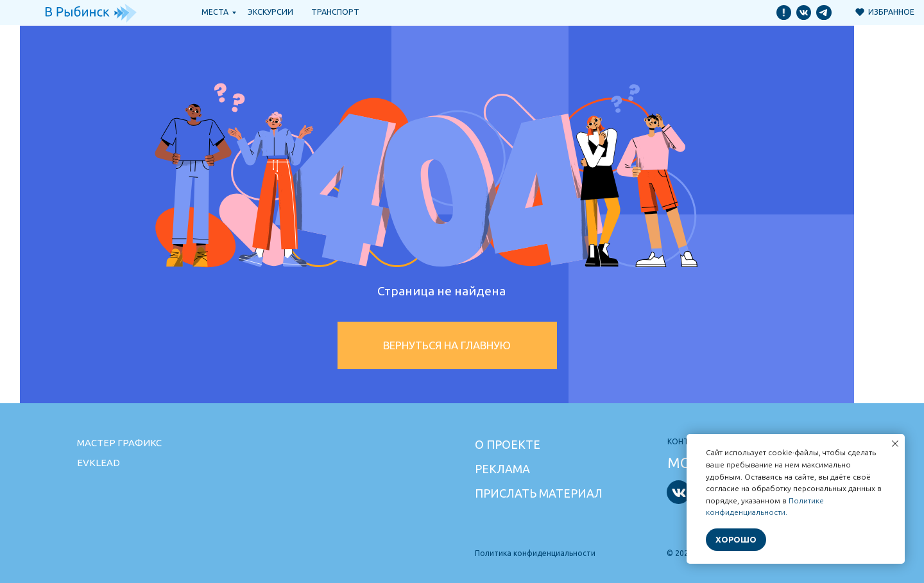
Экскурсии (270, 12)
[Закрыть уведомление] (895, 444)
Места (215, 12)
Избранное (891, 12)
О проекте (508, 444)
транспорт (335, 12)
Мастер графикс (119, 443)
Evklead (98, 463)
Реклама (502, 469)
